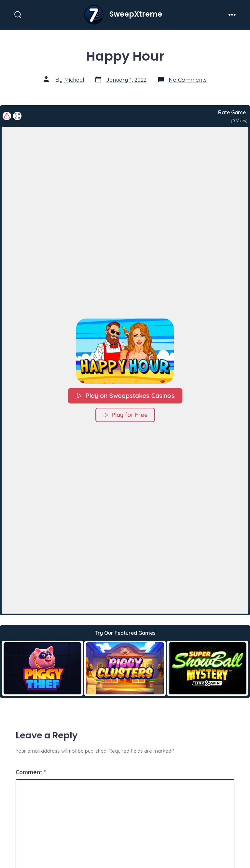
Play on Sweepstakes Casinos (125, 395)
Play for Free (125, 414)
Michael (74, 79)
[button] (125, 351)
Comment (31, 772)
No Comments (188, 79)
